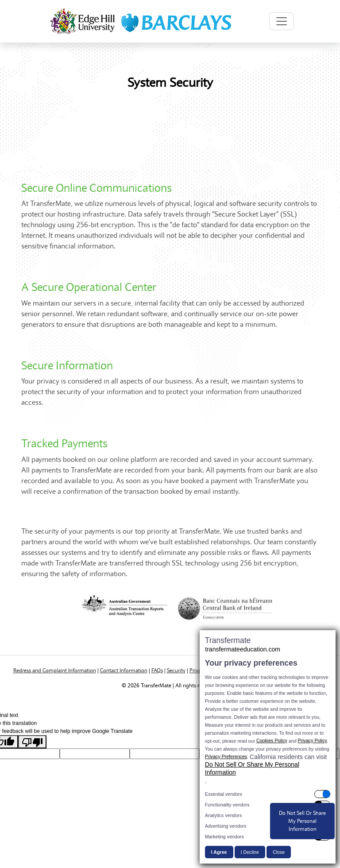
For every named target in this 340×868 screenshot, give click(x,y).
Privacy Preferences (226, 756)
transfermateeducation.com (243, 649)
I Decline (250, 852)
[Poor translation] (32, 742)
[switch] (268, 794)
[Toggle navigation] (282, 21)
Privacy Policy (313, 740)
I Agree (219, 852)
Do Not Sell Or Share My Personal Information (252, 768)
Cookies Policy (272, 740)
